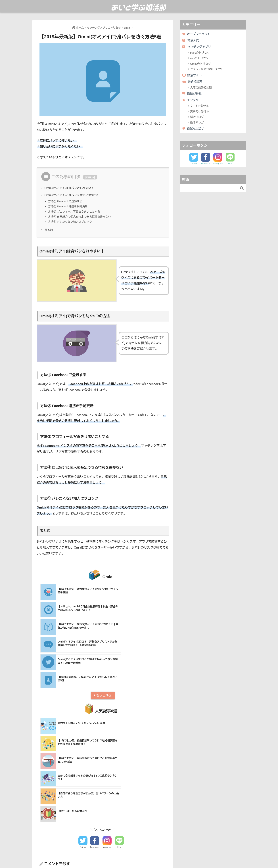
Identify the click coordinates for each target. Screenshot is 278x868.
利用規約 (154, 857)
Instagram (107, 741)
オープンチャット (197, 34)
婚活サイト (193, 76)
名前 (43, 799)
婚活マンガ (197, 124)
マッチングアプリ (197, 47)
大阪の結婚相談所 (201, 88)
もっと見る (103, 643)
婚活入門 (191, 41)
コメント (46, 769)
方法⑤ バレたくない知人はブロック (71, 222)
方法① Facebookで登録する (66, 201)
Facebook (95, 741)
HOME (139, 850)
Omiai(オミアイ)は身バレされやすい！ (70, 188)
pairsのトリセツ (200, 53)
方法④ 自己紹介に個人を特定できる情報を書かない (81, 217)
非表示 (90, 177)
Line (119, 741)
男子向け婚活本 (200, 113)
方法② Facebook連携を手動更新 (69, 206)
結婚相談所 (193, 82)
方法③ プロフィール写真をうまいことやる (75, 212)
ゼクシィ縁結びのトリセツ (206, 70)
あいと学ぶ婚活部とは (132, 857)
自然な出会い (194, 130)
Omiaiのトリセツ (200, 64)
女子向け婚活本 (200, 107)
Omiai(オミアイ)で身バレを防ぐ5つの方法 (73, 195)
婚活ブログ (197, 118)
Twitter (83, 741)
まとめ (49, 230)
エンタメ (191, 101)
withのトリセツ (199, 59)
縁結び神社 (192, 95)
